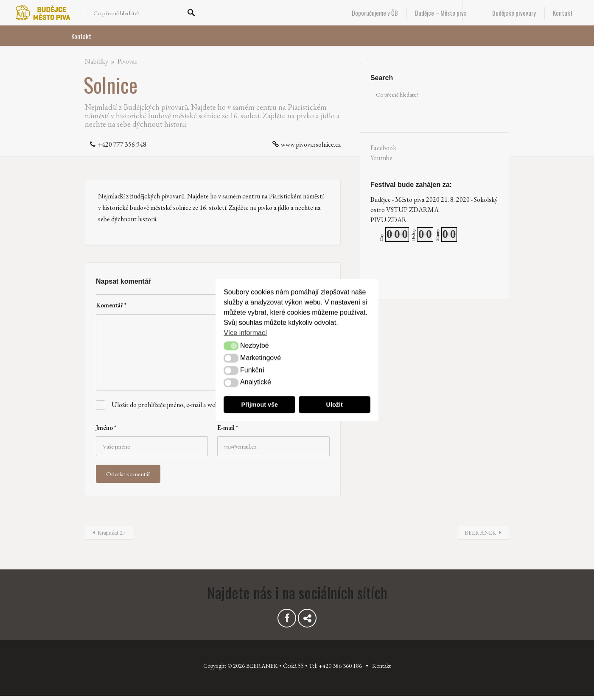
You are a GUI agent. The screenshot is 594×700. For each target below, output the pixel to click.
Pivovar (127, 61)
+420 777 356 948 (122, 144)
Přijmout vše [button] (260, 404)
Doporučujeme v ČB (375, 13)
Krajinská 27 (112, 533)
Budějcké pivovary (514, 13)
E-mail (228, 428)
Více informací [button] (245, 333)
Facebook (383, 148)
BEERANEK (481, 533)
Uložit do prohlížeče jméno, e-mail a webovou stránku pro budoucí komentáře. (215, 405)
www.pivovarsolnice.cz (311, 144)
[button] (231, 346)
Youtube (381, 158)
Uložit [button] (335, 404)
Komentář (111, 305)
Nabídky (97, 61)
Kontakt (563, 13)
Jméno (106, 428)
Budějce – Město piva (441, 13)
